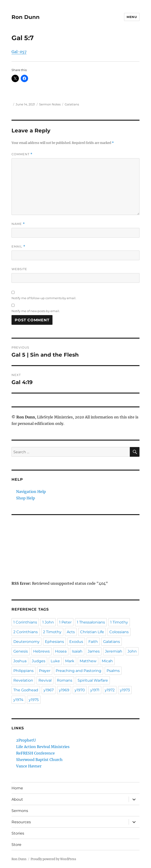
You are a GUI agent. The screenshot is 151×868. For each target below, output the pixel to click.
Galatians (72, 104)
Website (19, 269)
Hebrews (41, 651)
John (132, 651)
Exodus (76, 642)
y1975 (34, 700)
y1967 (49, 690)
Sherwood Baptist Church (39, 760)
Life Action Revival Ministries (43, 747)
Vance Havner (29, 766)
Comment (22, 154)
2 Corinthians (26, 632)
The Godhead (26, 690)
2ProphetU (26, 740)
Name (18, 224)
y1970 (80, 690)
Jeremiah (114, 651)
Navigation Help (31, 492)
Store (16, 845)
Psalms (113, 671)
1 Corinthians (25, 622)
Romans (65, 680)
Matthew (88, 661)
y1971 (95, 690)
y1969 (64, 690)
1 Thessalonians (91, 622)
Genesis (21, 651)
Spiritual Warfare (93, 680)
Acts (71, 632)
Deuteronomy (26, 642)
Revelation (23, 680)
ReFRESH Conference (35, 753)
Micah (107, 661)
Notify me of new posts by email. (36, 311)
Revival (45, 680)
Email (18, 246)
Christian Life (92, 632)
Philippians (23, 671)
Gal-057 (19, 52)
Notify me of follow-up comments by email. (44, 298)
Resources (21, 822)
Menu (132, 17)
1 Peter (65, 622)
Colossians (119, 632)
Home (17, 788)
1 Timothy (119, 622)
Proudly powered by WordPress (53, 859)
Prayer (45, 671)
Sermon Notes (50, 104)
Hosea (61, 651)
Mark (70, 661)
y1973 (125, 690)
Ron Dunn (26, 17)
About (17, 799)
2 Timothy (52, 632)
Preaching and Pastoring (78, 671)
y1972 (110, 690)
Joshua (20, 661)
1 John (48, 622)
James (94, 651)
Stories (18, 833)
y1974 (18, 700)
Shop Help (26, 498)
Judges (39, 661)
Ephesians (54, 642)
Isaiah (77, 651)
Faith (93, 642)
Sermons (20, 811)
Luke (55, 661)
